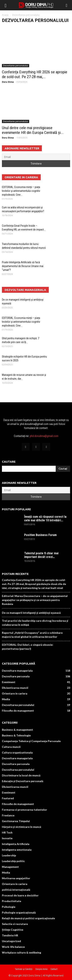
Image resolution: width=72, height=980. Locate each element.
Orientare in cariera (15, 693)
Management (10, 867)
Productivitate (12, 901)
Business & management (17, 730)
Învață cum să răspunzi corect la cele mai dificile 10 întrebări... (45, 518)
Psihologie (9, 907)
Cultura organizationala (17, 752)
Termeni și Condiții (24, 969)
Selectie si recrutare (15, 924)
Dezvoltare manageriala (17, 671)
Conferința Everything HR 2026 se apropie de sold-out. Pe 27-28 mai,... (35, 74)
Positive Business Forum (40, 535)
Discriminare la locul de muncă (21, 775)
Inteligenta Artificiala (16, 844)
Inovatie (7, 838)
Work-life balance (13, 947)
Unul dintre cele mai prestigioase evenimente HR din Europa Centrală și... (33, 130)
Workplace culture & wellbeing (22, 952)
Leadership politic (13, 861)
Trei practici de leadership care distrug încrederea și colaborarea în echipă (35, 623)
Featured (8, 798)
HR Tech (7, 832)
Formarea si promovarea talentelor (24, 810)
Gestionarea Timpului (16, 821)
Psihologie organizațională (19, 912)
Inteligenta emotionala (17, 850)
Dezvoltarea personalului (16, 66)
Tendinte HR (10, 935)
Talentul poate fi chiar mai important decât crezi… (41, 555)
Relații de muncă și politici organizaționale (28, 918)
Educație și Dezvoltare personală (23, 781)
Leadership (9, 855)
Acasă (5, 15)
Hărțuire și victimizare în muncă (22, 827)
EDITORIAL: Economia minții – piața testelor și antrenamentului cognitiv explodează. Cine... (21, 191)
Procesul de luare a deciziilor (20, 895)
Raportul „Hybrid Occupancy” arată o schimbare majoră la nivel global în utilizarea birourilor (32, 635)
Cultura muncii (11, 747)
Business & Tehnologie (16, 735)
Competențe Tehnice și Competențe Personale (31, 741)
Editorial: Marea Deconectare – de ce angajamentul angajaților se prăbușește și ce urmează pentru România (35, 600)
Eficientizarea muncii (15, 688)
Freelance (8, 815)
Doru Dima (8, 82)
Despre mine (41, 969)
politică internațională (16, 890)
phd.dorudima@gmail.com (44, 436)
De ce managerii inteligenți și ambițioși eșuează (31, 613)
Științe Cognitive (13, 930)
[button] (67, 5)
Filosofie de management (18, 711)
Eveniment (9, 682)
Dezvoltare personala (16, 676)
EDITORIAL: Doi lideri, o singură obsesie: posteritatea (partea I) (28, 647)
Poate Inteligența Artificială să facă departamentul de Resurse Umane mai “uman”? (23, 266)
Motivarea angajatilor (16, 878)
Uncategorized (11, 941)
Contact (54, 969)
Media (6, 699)
